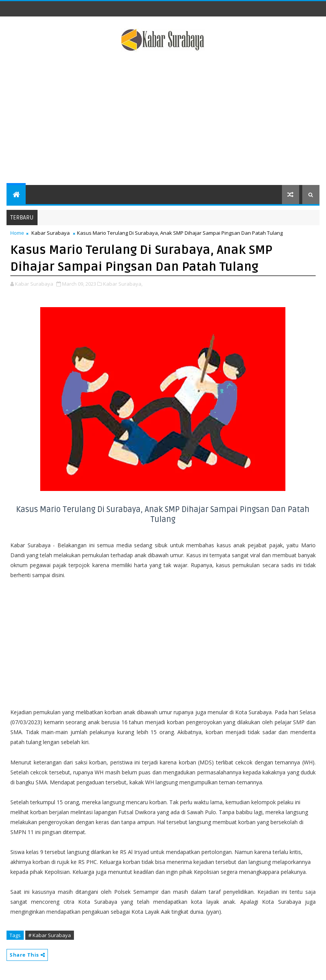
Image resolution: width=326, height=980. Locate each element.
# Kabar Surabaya (50, 935)
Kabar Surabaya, (123, 284)
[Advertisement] (163, 120)
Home (17, 233)
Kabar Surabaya (51, 233)
